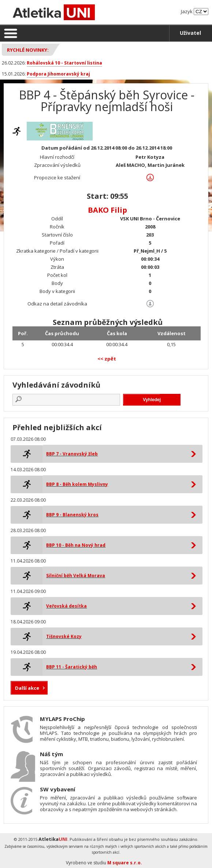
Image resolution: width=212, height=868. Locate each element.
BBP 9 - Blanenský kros (72, 515)
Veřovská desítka (66, 606)
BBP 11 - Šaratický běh (72, 667)
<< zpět (107, 359)
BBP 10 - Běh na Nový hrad (76, 545)
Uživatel (190, 33)
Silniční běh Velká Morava (76, 576)
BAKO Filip (107, 210)
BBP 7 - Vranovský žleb (72, 454)
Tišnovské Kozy (64, 636)
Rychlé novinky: (28, 50)
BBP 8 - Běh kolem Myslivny (77, 484)
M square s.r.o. (125, 863)
